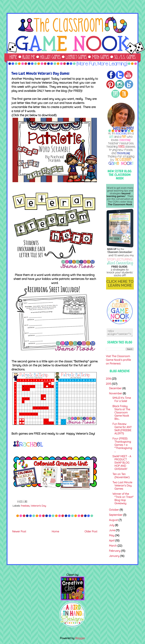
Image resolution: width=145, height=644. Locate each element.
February (115, 551)
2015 (109, 384)
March (113, 546)
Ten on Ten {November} (121, 476)
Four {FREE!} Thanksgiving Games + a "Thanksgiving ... (122, 445)
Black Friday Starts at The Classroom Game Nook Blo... (121, 412)
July (112, 525)
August (114, 520)
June (112, 530)
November (116, 393)
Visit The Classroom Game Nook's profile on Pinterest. (118, 360)
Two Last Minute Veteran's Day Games (122, 486)
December (116, 388)
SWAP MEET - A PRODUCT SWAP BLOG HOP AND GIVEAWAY (122, 463)
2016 (109, 379)
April (112, 541)
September (116, 515)
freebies (25, 506)
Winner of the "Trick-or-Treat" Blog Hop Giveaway (123, 499)
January (115, 556)
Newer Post (19, 531)
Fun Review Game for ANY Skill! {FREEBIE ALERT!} (122, 429)
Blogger (80, 638)
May (112, 535)
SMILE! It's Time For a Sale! (122, 399)
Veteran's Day (38, 506)
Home (55, 531)
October (114, 510)
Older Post (91, 531)
